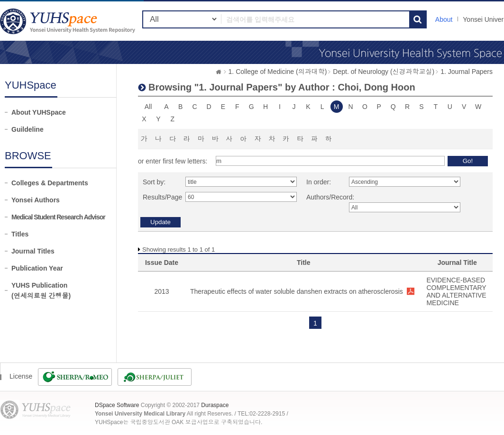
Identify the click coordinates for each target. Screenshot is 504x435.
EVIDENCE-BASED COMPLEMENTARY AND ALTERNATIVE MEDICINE (456, 291)
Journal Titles (33, 251)
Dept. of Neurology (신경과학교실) (384, 72)
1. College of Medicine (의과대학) (278, 72)
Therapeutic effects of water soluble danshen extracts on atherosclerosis (297, 291)
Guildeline (27, 129)
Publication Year (37, 268)
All (148, 107)
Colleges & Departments (50, 183)
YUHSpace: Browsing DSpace (69, 21)
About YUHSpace (39, 112)
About (444, 19)
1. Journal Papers (467, 72)
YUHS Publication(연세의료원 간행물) (41, 290)
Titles (20, 234)
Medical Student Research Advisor (58, 217)
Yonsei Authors (36, 200)
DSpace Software (117, 405)
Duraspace (215, 405)
